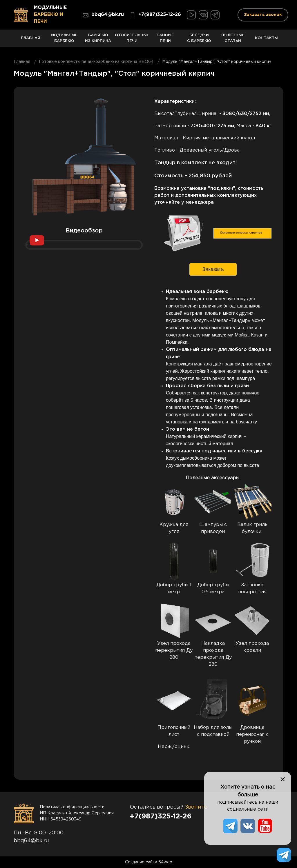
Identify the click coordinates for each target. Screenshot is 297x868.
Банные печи (165, 40)
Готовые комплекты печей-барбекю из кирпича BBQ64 (96, 62)
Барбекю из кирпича (98, 40)
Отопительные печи (132, 40)
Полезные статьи (233, 40)
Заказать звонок (263, 15)
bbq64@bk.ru (103, 15)
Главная (30, 42)
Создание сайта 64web (149, 862)
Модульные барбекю (64, 40)
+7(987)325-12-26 (155, 15)
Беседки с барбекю (199, 40)
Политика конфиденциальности (72, 807)
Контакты (267, 42)
